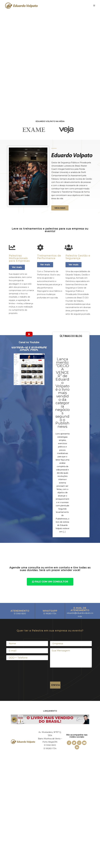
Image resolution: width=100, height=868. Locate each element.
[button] (60, 208)
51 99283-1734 (50, 749)
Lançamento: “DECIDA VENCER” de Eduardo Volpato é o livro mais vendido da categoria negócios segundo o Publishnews (62, 393)
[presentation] (70, 675)
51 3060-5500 (50, 745)
